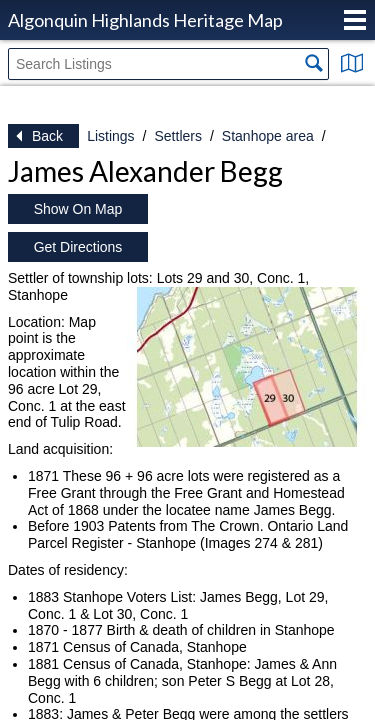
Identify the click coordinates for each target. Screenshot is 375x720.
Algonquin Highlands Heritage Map (145, 20)
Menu (355, 20)
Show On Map (78, 209)
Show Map (352, 63)
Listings (110, 136)
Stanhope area (268, 136)
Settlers (177, 136)
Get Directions (78, 247)
